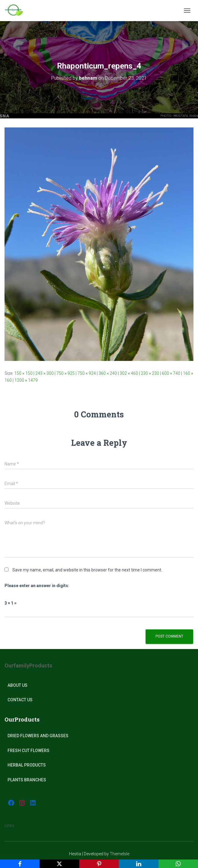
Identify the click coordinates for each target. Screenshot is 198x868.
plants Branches (27, 780)
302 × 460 (129, 373)
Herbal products (27, 765)
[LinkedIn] (138, 864)
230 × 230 (150, 373)
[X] (59, 864)
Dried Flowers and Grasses (38, 736)
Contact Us (20, 700)
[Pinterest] (99, 864)
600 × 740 (171, 373)
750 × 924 (87, 373)
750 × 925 (66, 373)
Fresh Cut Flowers (28, 751)
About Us (17, 685)
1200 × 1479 (26, 380)
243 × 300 (44, 373)
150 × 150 (23, 373)
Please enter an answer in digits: (37, 586)
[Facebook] (20, 864)
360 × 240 (108, 373)
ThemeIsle (119, 854)
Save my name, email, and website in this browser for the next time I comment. (87, 570)
